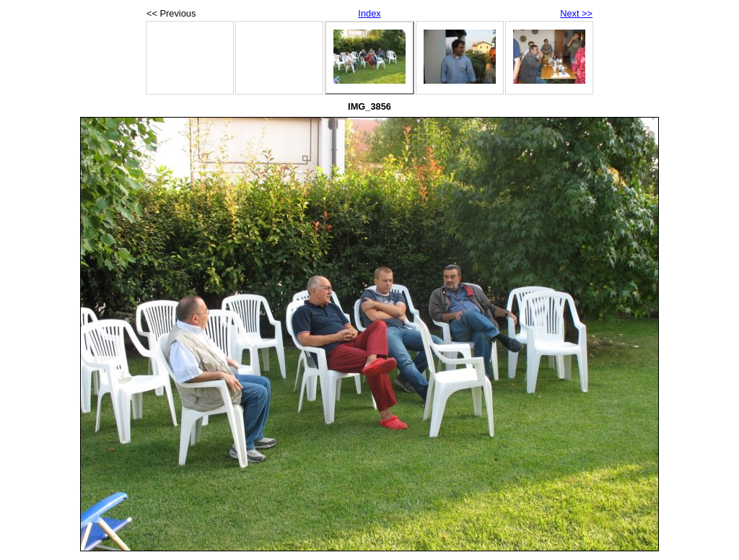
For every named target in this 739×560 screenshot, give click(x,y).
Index (369, 13)
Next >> (576, 13)
